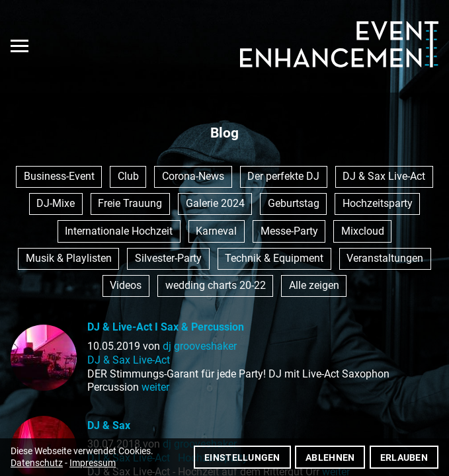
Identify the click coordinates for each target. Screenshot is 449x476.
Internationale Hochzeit (119, 231)
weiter (155, 387)
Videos (126, 285)
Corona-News (193, 176)
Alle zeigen (314, 285)
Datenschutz (37, 463)
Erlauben (404, 457)
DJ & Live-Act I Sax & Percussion (166, 327)
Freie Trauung (130, 203)
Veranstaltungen (385, 258)
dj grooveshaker (200, 346)
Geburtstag (294, 203)
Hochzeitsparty (378, 203)
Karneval (216, 231)
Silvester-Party (168, 258)
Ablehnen (330, 457)
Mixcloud (363, 231)
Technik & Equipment (274, 258)
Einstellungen (242, 457)
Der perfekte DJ (283, 176)
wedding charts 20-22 (216, 285)
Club (128, 176)
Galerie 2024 (215, 203)
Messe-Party (289, 231)
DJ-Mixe (56, 203)
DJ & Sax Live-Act (384, 176)
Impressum (93, 463)
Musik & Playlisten (69, 258)
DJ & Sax (109, 425)
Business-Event (59, 176)
